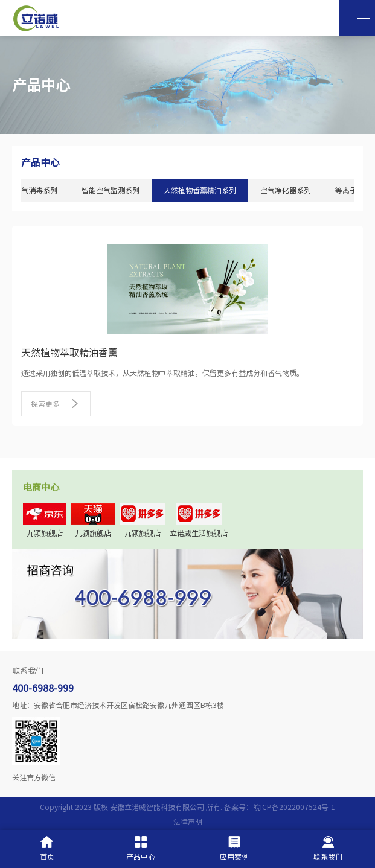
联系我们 (328, 848)
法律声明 (188, 822)
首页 (47, 848)
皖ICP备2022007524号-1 (294, 807)
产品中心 (141, 848)
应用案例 (234, 848)
